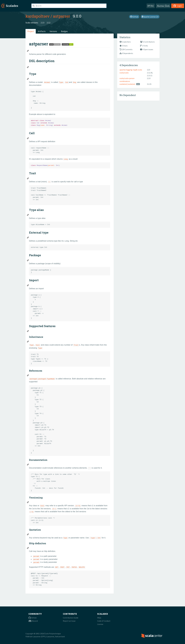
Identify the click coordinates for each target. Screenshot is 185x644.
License (100, 624)
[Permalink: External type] (28, 238)
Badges (64, 31)
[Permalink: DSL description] (28, 67)
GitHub (134, 17)
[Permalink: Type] (28, 79)
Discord (33, 621)
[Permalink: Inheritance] (28, 342)
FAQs (99, 618)
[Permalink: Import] (28, 286)
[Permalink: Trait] (28, 179)
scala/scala (124, 73)
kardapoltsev (38, 16)
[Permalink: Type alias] (28, 215)
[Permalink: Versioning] (28, 503)
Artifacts (42, 31)
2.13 (42, 23)
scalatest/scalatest (127, 84)
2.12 (48, 23)
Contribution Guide (71, 618)
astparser (62, 16)
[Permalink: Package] (28, 261)
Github (32, 618)
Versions (53, 31)
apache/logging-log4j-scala (131, 70)
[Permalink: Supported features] (28, 331)
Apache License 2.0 (150, 17)
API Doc (151, 6)
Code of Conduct (104, 621)
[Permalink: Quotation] (28, 535)
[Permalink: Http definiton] (28, 548)
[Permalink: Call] (28, 139)
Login (178, 6)
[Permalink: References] (28, 376)
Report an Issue (69, 621)
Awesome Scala (163, 6)
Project (31, 31)
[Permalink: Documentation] (28, 465)
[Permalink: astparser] (28, 51)
